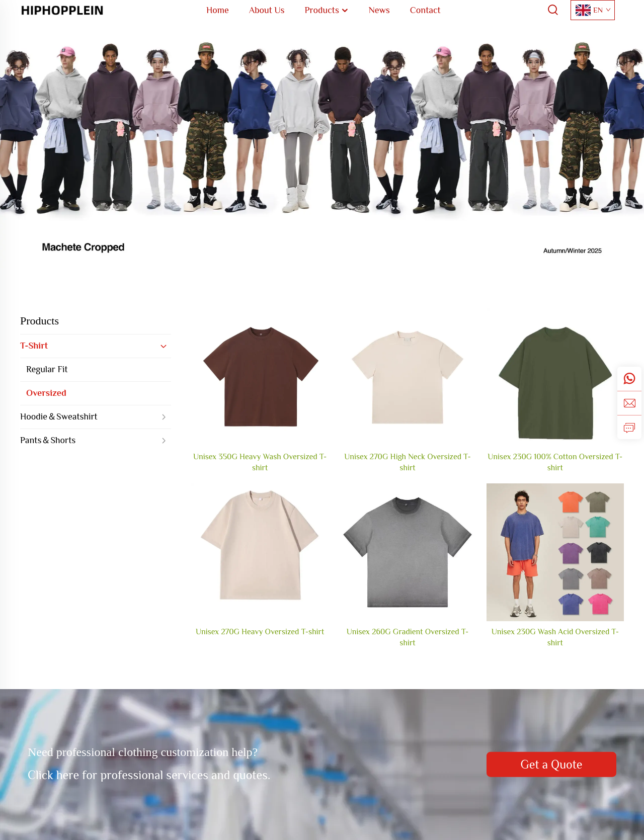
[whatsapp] (629, 379)
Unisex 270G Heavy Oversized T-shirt (260, 632)
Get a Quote (551, 764)
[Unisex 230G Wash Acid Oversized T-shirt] (555, 552)
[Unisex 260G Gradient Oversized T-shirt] (407, 552)
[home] (62, 10)
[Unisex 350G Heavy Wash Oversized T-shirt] (260, 377)
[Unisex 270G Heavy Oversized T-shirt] (260, 552)
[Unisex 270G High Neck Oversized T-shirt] (407, 377)
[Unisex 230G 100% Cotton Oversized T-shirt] (555, 377)
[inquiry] (629, 427)
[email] (629, 403)
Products (39, 321)
